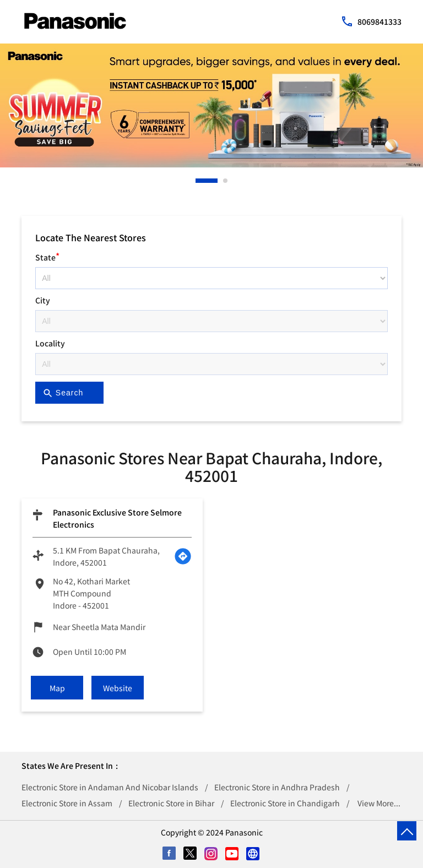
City (43, 300)
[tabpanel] (211, 105)
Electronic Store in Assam (67, 803)
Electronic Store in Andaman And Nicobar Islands (110, 787)
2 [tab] (226, 181)
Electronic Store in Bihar (171, 803)
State (47, 256)
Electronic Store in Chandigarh (285, 803)
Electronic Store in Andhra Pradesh (277, 787)
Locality (50, 343)
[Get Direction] (183, 556)
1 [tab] (198, 181)
